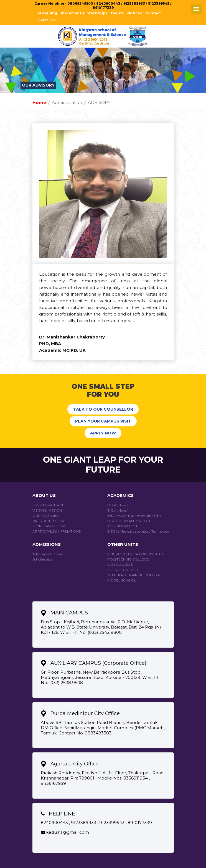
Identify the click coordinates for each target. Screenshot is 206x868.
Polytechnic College (128, 559)
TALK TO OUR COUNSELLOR (103, 409)
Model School (122, 580)
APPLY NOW (103, 433)
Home (39, 102)
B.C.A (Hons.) (118, 510)
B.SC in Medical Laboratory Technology (138, 531)
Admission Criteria (47, 554)
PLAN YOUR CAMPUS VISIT (103, 421)
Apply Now (47, 19)
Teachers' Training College (134, 575)
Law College (120, 565)
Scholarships (42, 559)
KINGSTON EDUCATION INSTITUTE (136, 554)
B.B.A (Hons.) (118, 505)
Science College (123, 570)
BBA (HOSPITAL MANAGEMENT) (134, 516)
